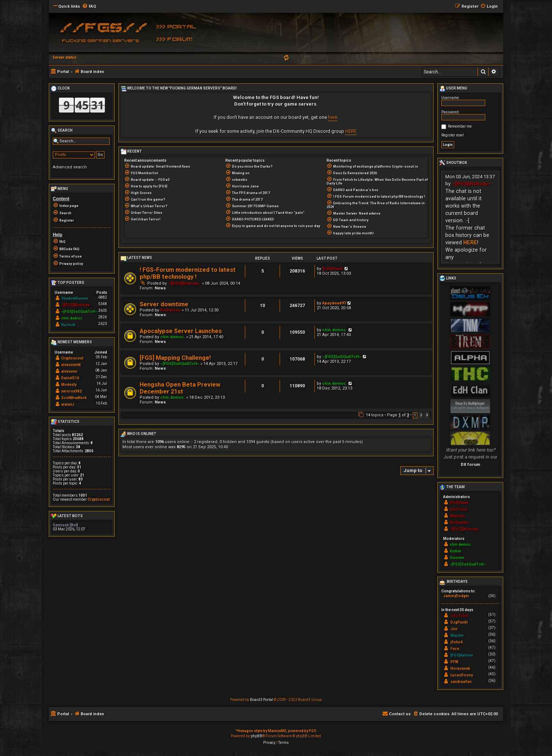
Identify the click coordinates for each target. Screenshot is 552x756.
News (160, 288)
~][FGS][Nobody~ (184, 283)
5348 (103, 304)
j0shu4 (457, 642)
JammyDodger (456, 596)
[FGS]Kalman (462, 655)
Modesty (69, 385)
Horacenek (460, 669)
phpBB (257, 736)
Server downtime (164, 304)
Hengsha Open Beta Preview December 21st (180, 388)
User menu (453, 89)
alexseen (69, 371)
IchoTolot (459, 509)
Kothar (456, 551)
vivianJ (68, 404)
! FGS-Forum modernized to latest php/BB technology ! (188, 273)
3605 (103, 311)
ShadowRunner (75, 298)
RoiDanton (170, 310)
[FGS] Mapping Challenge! (175, 358)
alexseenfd (71, 365)
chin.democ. (173, 337)
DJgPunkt (459, 622)
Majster (457, 636)
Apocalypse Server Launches (181, 331)
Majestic (457, 516)
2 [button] (421, 415)
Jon (454, 629)
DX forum (470, 464)
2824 (103, 317)
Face (455, 649)
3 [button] (427, 415)
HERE (351, 131)
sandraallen (461, 682)
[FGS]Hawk (333, 269)
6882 (103, 297)
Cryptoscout (72, 358)
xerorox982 (71, 391)
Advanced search (70, 167)
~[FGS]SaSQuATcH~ (180, 364)
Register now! (453, 135)
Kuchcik (68, 325)
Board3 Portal (262, 700)
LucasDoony (462, 675)
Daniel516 (70, 378)
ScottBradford (74, 398)
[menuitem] (89, 7)
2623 (103, 324)
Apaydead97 (334, 303)
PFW (454, 662)
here (333, 117)
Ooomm (457, 558)
